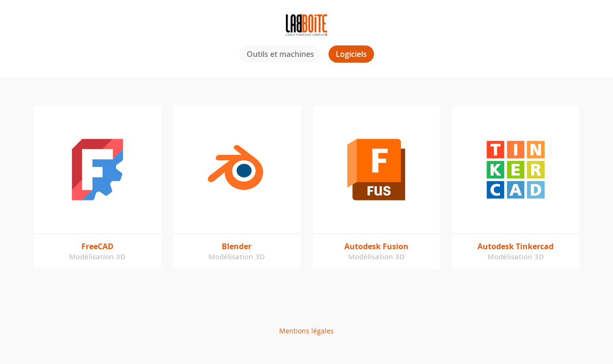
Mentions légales (306, 331)
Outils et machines (280, 54)
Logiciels (351, 54)
